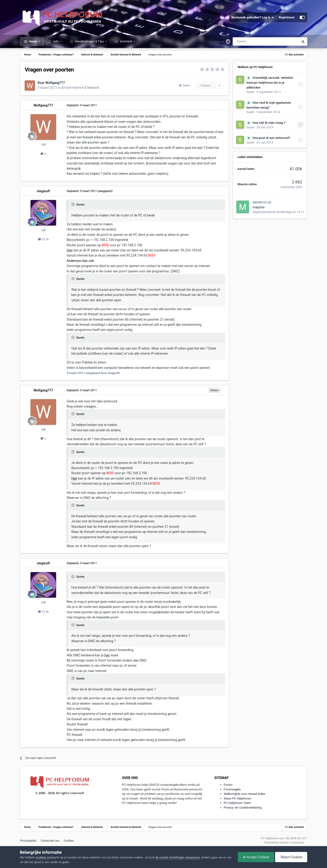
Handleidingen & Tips (89, 41)
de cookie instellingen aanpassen (178, 857)
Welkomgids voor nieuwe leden (245, 794)
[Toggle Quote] (73, 204)
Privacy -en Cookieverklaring (243, 808)
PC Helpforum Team (237, 803)
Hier (70, 250)
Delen (184, 85)
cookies (41, 857)
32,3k (43, 239)
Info (56, 41)
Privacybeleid (28, 841)
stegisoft (43, 191)
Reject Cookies (291, 857)
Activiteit (126, 41)
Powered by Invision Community (284, 843)
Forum (228, 785)
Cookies (69, 841)
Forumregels (232, 789)
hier (107, 655)
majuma (259, 207)
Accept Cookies (256, 857)
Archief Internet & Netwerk (80, 88)
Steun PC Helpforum (238, 798)
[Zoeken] (256, 41)
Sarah (250, 92)
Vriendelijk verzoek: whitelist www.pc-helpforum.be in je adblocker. (270, 82)
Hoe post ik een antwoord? (271, 138)
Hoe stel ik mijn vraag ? (269, 123)
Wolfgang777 (55, 83)
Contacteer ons (50, 841)
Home (33, 41)
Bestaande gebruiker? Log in (253, 17)
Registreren (287, 17)
